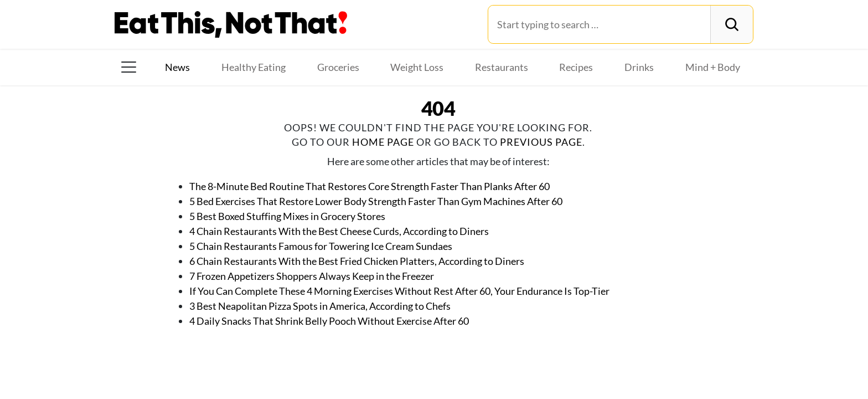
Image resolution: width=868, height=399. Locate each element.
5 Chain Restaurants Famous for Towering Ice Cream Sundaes (321, 246)
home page (383, 142)
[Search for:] (599, 24)
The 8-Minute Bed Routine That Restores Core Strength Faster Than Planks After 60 (370, 186)
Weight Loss (417, 67)
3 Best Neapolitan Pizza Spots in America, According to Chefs (320, 306)
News (177, 67)
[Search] (732, 24)
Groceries (338, 67)
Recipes (576, 67)
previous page (541, 142)
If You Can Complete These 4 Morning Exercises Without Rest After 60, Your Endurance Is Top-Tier (399, 291)
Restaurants (502, 67)
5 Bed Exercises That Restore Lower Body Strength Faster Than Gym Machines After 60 (376, 201)
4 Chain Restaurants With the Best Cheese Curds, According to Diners (339, 231)
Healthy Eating (254, 67)
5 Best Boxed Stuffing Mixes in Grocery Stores (287, 216)
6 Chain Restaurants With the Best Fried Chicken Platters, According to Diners (357, 261)
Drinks (639, 67)
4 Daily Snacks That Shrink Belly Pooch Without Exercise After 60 (329, 321)
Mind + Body (713, 67)
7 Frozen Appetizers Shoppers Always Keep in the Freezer (312, 276)
